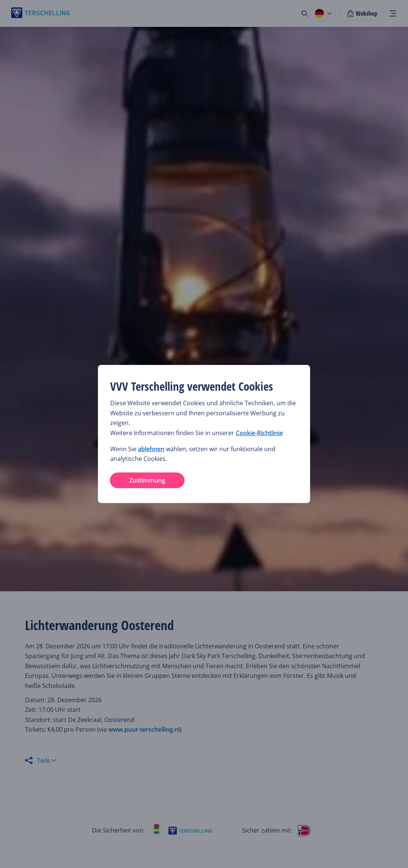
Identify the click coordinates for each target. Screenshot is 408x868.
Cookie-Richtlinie (259, 433)
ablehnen (151, 449)
